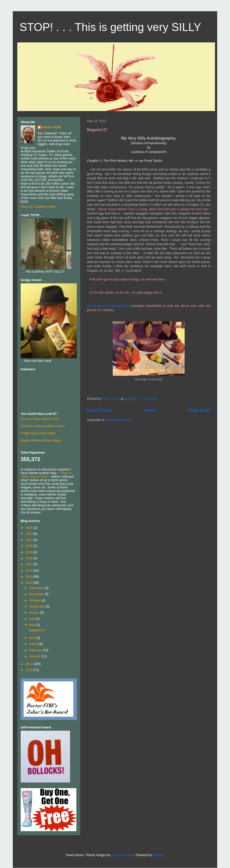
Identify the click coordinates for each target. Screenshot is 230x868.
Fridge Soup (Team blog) (38, 433)
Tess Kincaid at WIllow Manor (108, 306)
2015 (30, 564)
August (34, 612)
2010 (30, 670)
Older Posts (199, 410)
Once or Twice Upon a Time (40, 419)
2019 (30, 552)
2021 (30, 540)
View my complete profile (38, 207)
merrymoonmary (123, 855)
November (37, 594)
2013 (30, 577)
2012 (30, 583)
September (37, 606)
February (36, 650)
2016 (30, 558)
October (35, 600)
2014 (30, 571)
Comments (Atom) (119, 420)
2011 (30, 664)
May (33, 625)
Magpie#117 (97, 130)
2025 (30, 528)
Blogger (158, 855)
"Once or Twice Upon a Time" (46, 475)
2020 (30, 546)
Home (150, 410)
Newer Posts (99, 410)
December (37, 588)
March (34, 644)
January (35, 656)
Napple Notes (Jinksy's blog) (41, 440)
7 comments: (149, 399)
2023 (30, 534)
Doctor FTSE (52, 127)
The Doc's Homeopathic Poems (43, 426)
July (32, 619)
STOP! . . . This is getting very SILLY (110, 27)
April (33, 638)
